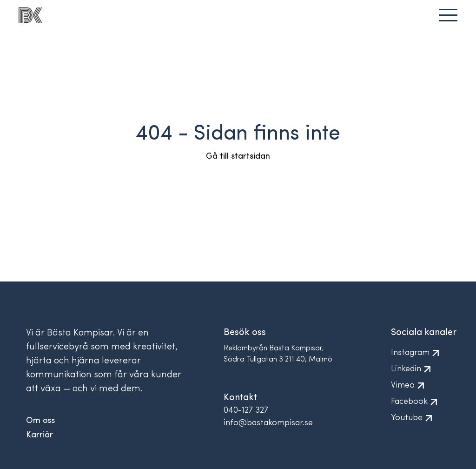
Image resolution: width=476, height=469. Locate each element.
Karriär (40, 435)
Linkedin (414, 369)
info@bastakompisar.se (268, 423)
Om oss (40, 421)
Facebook (417, 402)
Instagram (418, 353)
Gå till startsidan (238, 157)
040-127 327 (246, 411)
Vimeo (410, 385)
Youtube (414, 418)
